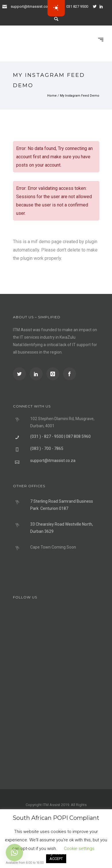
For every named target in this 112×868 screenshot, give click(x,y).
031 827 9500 (77, 6)
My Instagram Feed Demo (80, 96)
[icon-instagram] (54, 374)
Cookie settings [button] (79, 849)
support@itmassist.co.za (32, 6)
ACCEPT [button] (56, 859)
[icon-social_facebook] (70, 374)
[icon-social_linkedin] (103, 6)
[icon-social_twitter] (96, 6)
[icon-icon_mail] (6, 6)
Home (52, 96)
